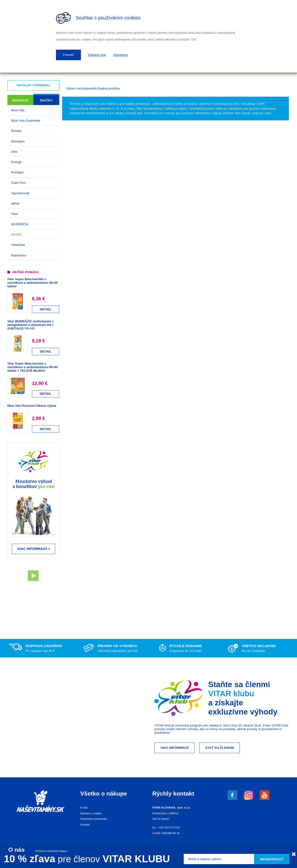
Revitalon (18, 141)
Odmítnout (120, 55)
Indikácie (20, 100)
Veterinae (18, 245)
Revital (16, 131)
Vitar (15, 214)
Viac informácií (174, 748)
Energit (16, 162)
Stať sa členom (220, 748)
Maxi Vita (18, 110)
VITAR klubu (231, 694)
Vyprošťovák (20, 193)
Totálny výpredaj (33, 85)
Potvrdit (68, 55)
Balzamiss (19, 255)
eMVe (15, 204)
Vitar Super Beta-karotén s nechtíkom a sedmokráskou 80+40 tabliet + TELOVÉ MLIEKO (33, 367)
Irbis (14, 152)
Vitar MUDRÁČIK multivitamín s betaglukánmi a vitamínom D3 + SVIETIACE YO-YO (31, 325)
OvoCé (17, 234)
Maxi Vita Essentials (26, 121)
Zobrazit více (97, 55)
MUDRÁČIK (20, 224)
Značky (46, 100)
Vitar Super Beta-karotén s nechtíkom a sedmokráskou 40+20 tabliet (33, 283)
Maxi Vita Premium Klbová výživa (32, 406)
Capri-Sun (19, 183)
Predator (18, 172)
